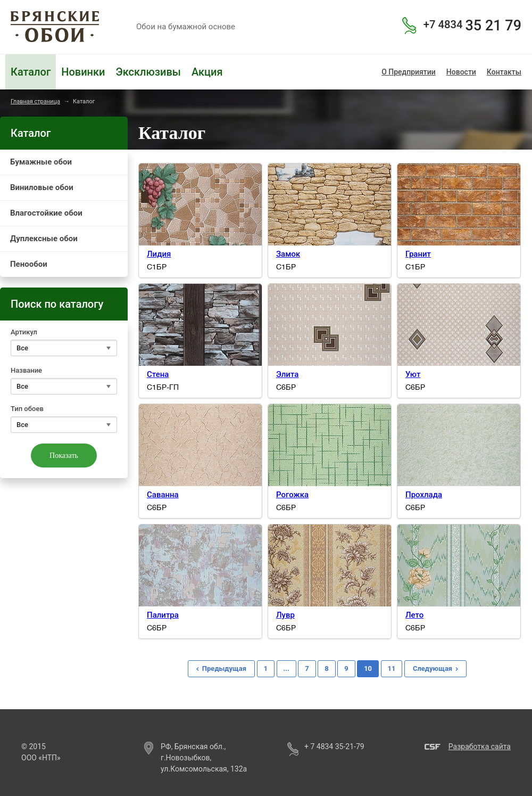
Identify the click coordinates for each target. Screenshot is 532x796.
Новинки (83, 72)
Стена (158, 374)
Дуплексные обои (44, 239)
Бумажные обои (41, 162)
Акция (207, 72)
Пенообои (29, 264)
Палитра (163, 615)
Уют (413, 374)
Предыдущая (224, 668)
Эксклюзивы (148, 72)
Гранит (418, 254)
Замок (288, 254)
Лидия (159, 254)
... (286, 668)
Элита (287, 374)
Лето (414, 615)
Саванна (163, 495)
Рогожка (292, 495)
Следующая (433, 668)
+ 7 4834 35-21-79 (334, 746)
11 (392, 668)
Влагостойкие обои (46, 213)
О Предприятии (409, 72)
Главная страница (35, 101)
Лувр (285, 615)
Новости (461, 72)
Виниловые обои (42, 187)
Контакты (504, 72)
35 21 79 (472, 26)
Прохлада (424, 495)
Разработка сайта (480, 746)
